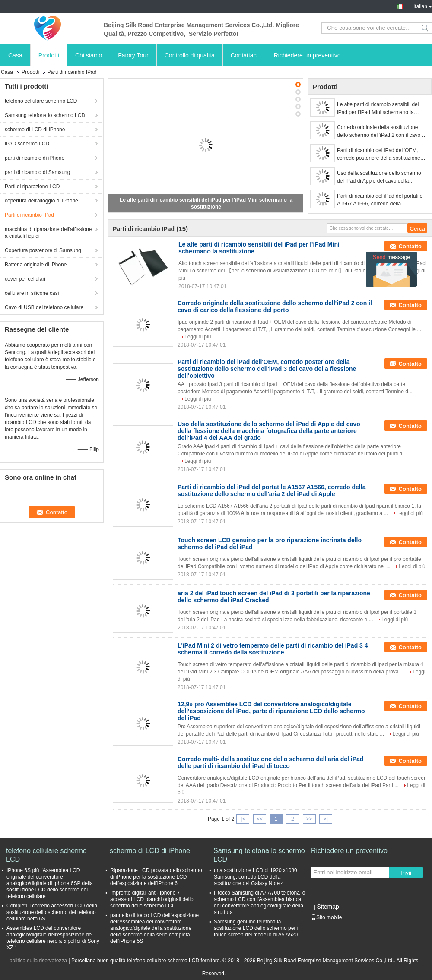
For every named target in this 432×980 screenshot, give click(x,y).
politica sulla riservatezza (38, 961)
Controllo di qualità (190, 55)
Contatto (410, 246)
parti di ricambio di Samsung (37, 172)
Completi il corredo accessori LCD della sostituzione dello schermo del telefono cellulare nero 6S (52, 912)
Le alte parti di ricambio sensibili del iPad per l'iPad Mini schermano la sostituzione (378, 109)
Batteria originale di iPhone (36, 265)
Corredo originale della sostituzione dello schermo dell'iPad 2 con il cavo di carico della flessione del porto (381, 132)
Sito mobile (326, 917)
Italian (423, 6)
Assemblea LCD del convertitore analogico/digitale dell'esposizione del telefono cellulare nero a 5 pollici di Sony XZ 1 (53, 938)
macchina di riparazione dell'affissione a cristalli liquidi (48, 233)
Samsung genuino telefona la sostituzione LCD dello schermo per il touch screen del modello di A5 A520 (257, 928)
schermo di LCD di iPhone (35, 130)
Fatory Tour (133, 55)
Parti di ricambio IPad (29, 215)
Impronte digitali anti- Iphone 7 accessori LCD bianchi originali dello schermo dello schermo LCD (152, 899)
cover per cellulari (25, 279)
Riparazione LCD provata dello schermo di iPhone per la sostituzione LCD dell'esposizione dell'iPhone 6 (156, 877)
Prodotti (49, 55)
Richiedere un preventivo (307, 55)
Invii (406, 873)
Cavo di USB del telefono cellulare (44, 307)
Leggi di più (198, 337)
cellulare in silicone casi (32, 293)
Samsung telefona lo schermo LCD (45, 115)
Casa (15, 55)
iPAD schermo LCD (27, 144)
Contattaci (244, 55)
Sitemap (328, 907)
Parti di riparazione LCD (32, 187)
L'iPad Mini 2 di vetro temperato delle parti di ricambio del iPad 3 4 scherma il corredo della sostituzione (273, 649)
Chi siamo (89, 55)
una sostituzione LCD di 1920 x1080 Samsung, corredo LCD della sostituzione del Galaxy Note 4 (256, 877)
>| (326, 819)
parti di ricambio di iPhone (35, 158)
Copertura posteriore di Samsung (43, 250)
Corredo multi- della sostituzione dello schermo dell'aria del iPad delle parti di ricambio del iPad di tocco (270, 762)
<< (260, 819)
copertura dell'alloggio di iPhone (41, 201)
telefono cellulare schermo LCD (41, 101)
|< (243, 819)
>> (309, 819)
